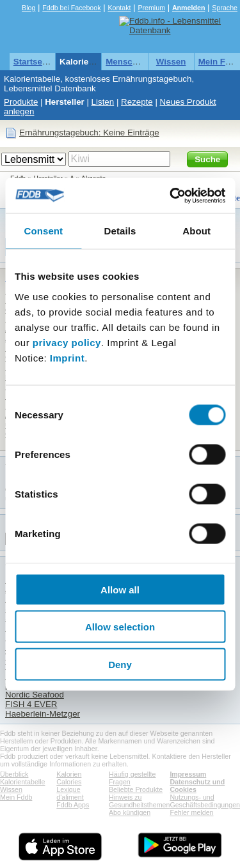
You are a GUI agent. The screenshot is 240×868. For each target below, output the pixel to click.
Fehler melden (191, 812)
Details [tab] (120, 231)
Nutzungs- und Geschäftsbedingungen (205, 801)
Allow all (120, 589)
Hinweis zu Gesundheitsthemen (139, 801)
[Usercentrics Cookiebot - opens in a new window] (171, 195)
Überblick (14, 774)
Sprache (225, 8)
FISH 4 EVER (31, 704)
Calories (69, 782)
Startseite (33, 62)
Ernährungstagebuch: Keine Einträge (89, 133)
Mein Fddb (16, 797)
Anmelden (189, 8)
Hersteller (65, 102)
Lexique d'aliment (70, 793)
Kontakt (119, 8)
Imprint (67, 357)
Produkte (21, 102)
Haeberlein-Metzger (43, 714)
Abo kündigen (130, 812)
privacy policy (67, 342)
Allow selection (120, 627)
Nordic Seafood (35, 695)
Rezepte (137, 102)
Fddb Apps (73, 805)
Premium (151, 8)
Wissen (171, 62)
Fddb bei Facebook (71, 8)
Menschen (126, 62)
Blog (28, 8)
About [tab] (196, 231)
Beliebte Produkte (136, 789)
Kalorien (69, 774)
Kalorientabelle (90, 62)
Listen (103, 102)
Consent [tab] (43, 231)
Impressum (188, 774)
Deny (120, 664)
